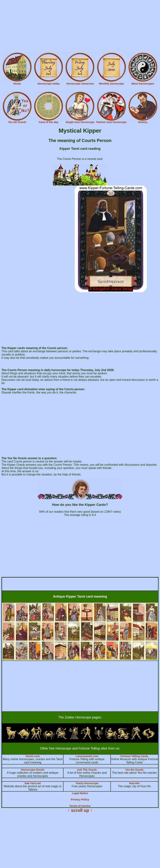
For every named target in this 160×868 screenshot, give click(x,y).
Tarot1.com (33, 756)
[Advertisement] (80, 27)
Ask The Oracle (87, 770)
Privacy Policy (80, 799)
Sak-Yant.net (33, 783)
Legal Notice (80, 793)
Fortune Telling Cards (134, 756)
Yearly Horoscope (87, 783)
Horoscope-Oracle (33, 770)
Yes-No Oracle (134, 770)
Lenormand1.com (87, 756)
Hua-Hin (134, 783)
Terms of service (80, 806)
